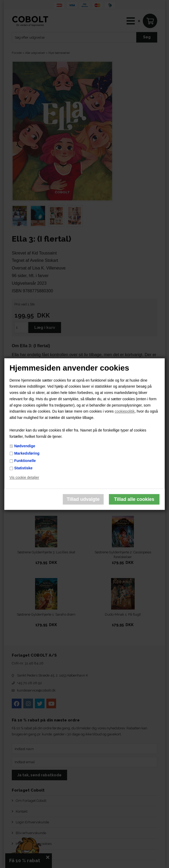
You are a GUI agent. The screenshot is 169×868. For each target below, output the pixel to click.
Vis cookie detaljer (24, 477)
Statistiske (23, 468)
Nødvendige (25, 446)
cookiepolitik (125, 412)
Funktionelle (25, 461)
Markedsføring (27, 453)
